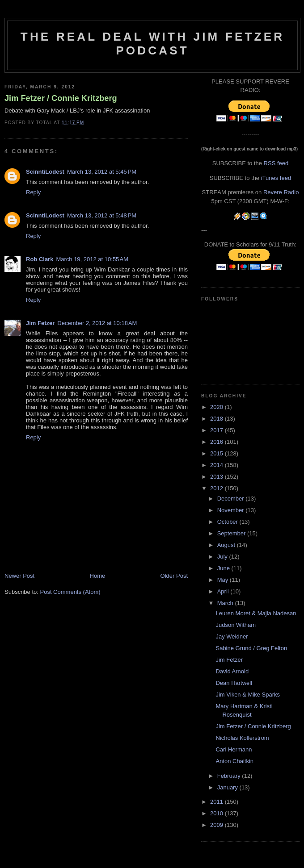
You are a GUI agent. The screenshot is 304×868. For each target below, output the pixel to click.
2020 (217, 407)
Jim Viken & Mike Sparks (248, 695)
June (224, 568)
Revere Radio (281, 192)
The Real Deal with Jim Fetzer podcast (152, 44)
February (230, 776)
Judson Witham (236, 625)
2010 (217, 813)
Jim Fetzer (40, 323)
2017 (217, 430)
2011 (217, 802)
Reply (33, 192)
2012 (217, 488)
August (227, 545)
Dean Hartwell (234, 683)
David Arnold (232, 671)
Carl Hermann (234, 749)
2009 (217, 825)
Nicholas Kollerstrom (242, 738)
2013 (217, 477)
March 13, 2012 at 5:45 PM (102, 172)
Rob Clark (40, 259)
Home (98, 576)
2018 (217, 419)
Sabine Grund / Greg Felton (251, 648)
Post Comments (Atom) (70, 592)
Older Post (174, 576)
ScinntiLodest (45, 172)
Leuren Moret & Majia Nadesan (256, 613)
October (228, 522)
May (224, 580)
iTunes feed (276, 178)
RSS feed (276, 163)
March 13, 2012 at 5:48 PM (102, 215)
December (232, 499)
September (232, 533)
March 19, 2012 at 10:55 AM (92, 259)
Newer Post (19, 576)
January (228, 787)
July (223, 557)
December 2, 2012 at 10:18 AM (97, 323)
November (232, 510)
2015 (217, 453)
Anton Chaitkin (234, 761)
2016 (217, 442)
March (226, 603)
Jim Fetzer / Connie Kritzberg (61, 98)
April (224, 591)
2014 (217, 465)
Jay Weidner (232, 636)
